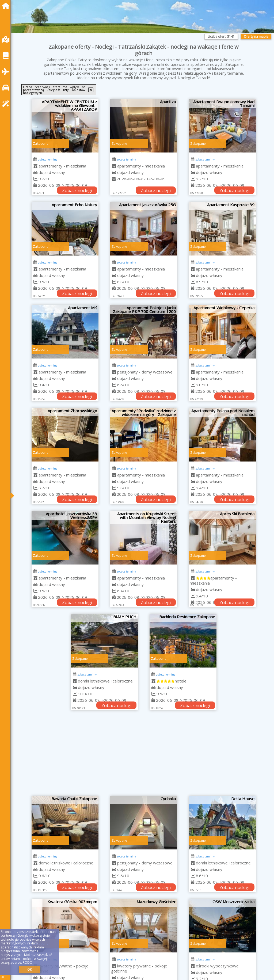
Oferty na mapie (256, 37)
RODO (28, 962)
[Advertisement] (144, 756)
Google (23, 935)
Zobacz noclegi (77, 190)
